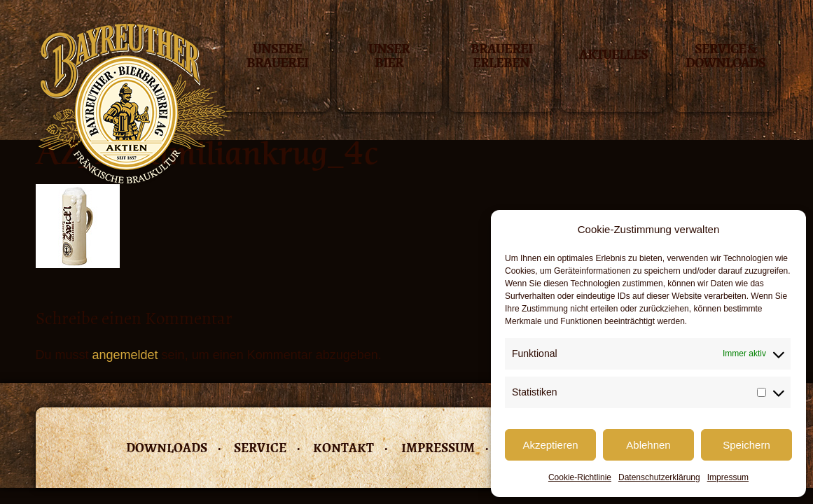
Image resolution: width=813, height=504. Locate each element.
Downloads (167, 448)
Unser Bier (389, 57)
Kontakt (343, 448)
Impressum (728, 477)
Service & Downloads (725, 57)
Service (260, 448)
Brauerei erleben (501, 57)
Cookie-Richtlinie (580, 477)
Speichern (746, 445)
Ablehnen (648, 445)
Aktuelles (613, 54)
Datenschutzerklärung (659, 477)
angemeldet (125, 355)
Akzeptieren (550, 445)
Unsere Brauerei (277, 57)
